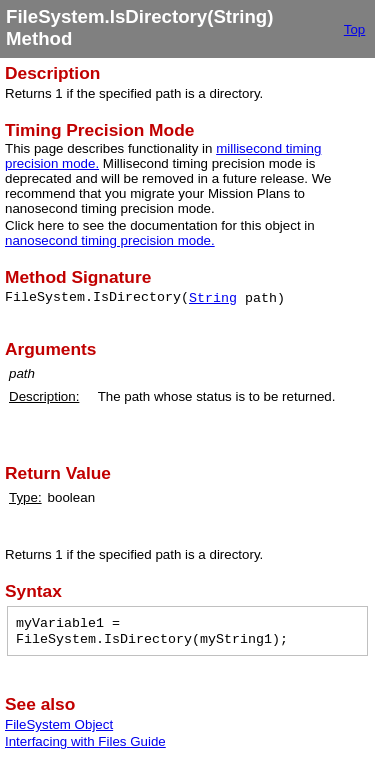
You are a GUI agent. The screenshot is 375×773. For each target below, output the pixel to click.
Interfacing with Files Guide (85, 741)
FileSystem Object (59, 724)
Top (355, 29)
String (213, 298)
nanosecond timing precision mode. (110, 240)
